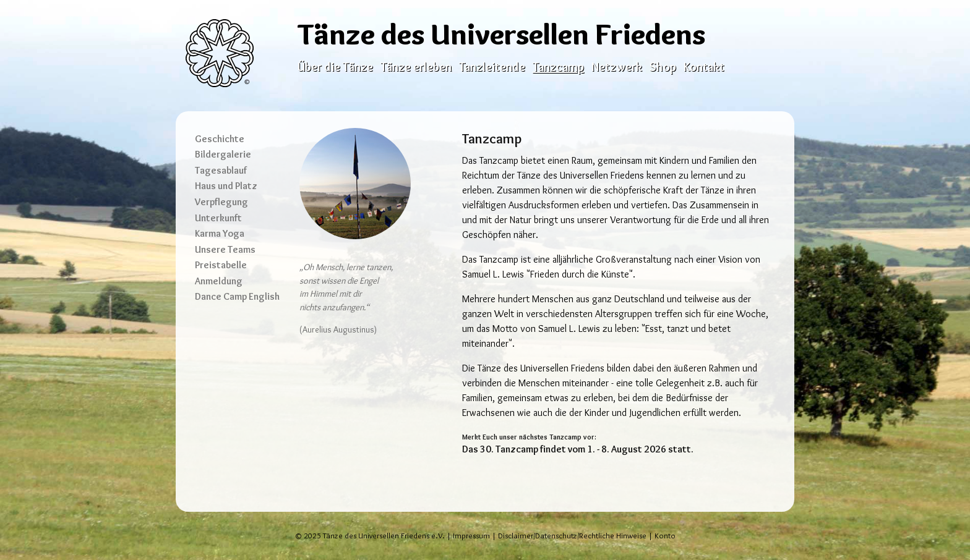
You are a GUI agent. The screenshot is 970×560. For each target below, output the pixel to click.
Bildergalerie (223, 154)
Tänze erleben (416, 67)
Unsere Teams (225, 249)
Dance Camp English (237, 296)
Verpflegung (221, 202)
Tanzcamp (558, 67)
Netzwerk (617, 67)
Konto (665, 536)
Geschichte (220, 139)
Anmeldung (219, 281)
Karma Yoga (220, 233)
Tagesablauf (221, 170)
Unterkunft (218, 218)
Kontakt (704, 67)
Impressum (471, 536)
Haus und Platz (226, 186)
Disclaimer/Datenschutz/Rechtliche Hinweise (572, 536)
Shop (663, 67)
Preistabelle (221, 265)
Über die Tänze (335, 67)
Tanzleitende (492, 67)
